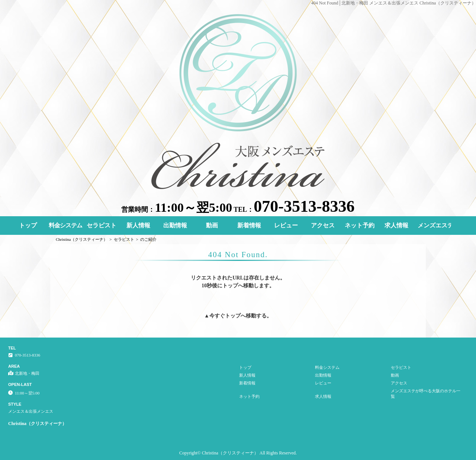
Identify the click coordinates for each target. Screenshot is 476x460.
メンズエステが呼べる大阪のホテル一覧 (434, 225)
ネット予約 (360, 225)
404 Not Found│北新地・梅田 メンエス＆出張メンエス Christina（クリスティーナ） (394, 3)
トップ (28, 225)
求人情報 (396, 225)
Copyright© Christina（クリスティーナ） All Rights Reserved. (238, 453)
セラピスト (102, 225)
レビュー (286, 225)
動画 (212, 225)
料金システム (65, 225)
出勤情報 (175, 225)
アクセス (323, 225)
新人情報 (138, 225)
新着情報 (249, 225)
